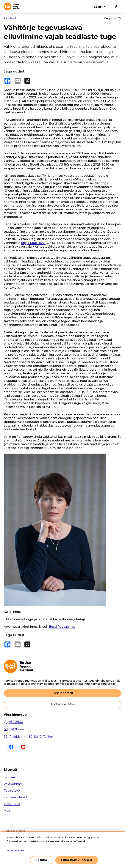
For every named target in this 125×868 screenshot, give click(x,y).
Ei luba (42, 860)
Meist (8, 810)
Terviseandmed (15, 797)
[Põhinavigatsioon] (115, 7)
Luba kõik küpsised (77, 860)
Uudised (10, 777)
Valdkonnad (13, 784)
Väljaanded (12, 804)
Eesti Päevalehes (62, 627)
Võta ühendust (16, 715)
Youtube (23, 747)
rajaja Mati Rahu (33, 243)
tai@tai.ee (17, 729)
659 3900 (16, 722)
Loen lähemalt (63, 693)
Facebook (11, 747)
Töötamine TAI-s (63, 704)
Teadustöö (12, 791)
